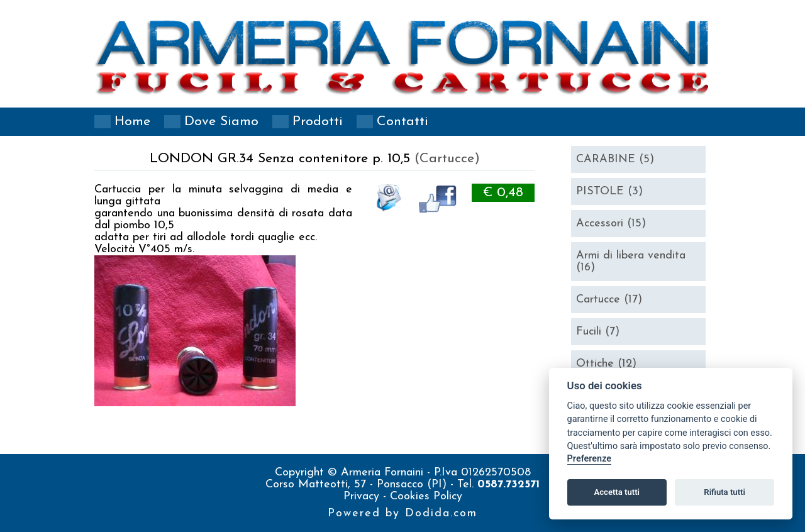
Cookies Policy (426, 496)
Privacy (363, 496)
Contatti (402, 122)
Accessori (611, 224)
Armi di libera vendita (631, 262)
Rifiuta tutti (724, 492)
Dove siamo (221, 122)
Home (132, 122)
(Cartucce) (447, 159)
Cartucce (609, 300)
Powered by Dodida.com (402, 513)
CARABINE (615, 159)
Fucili (598, 332)
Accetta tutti (617, 492)
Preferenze (589, 459)
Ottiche (606, 364)
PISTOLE (609, 191)
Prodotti (318, 122)
